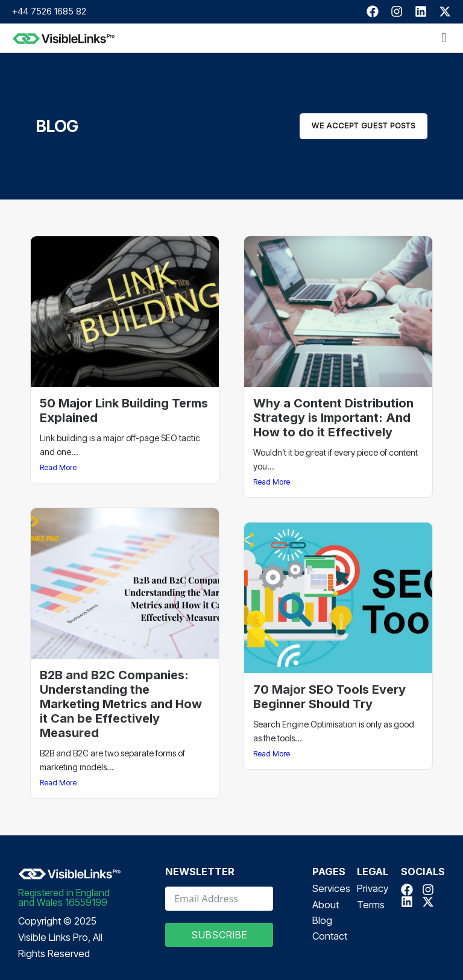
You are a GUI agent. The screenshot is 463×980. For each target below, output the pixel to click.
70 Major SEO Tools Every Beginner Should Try (329, 697)
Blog (322, 920)
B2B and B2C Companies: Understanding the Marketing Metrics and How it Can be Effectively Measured (121, 704)
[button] (444, 38)
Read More (58, 467)
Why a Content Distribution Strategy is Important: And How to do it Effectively (333, 418)
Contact (330, 936)
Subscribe (219, 935)
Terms (371, 905)
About (326, 905)
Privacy (373, 888)
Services (331, 888)
